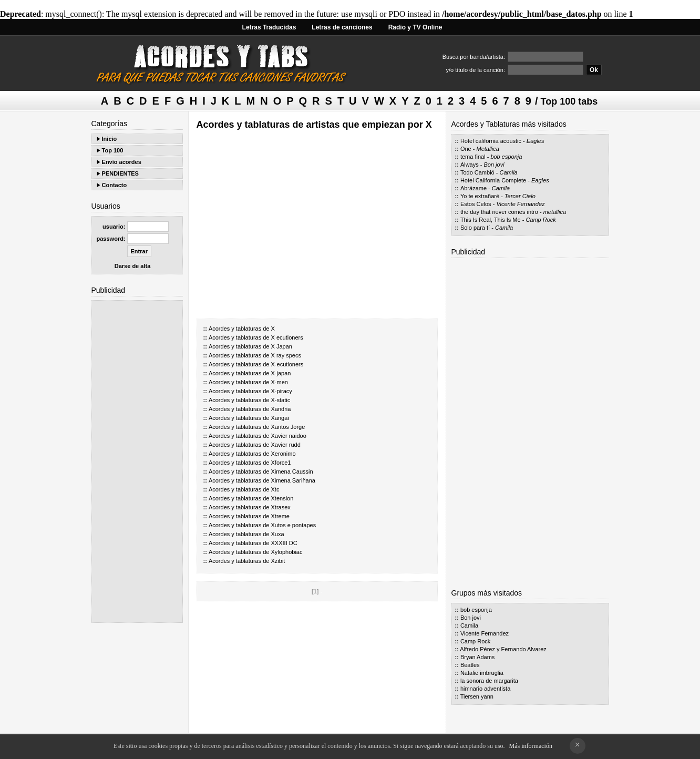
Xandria (281, 409)
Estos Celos (476, 204)
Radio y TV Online (415, 27)
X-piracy (282, 391)
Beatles (470, 665)
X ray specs (286, 355)
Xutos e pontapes (294, 525)
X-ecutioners (287, 364)
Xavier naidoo (289, 436)
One (466, 149)
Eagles (536, 141)
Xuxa (278, 534)
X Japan (282, 346)
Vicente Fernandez (520, 204)
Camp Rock (541, 220)
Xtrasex (281, 507)
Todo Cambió (477, 172)
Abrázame (473, 188)
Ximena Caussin (292, 471)
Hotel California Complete (493, 180)
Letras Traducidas (269, 27)
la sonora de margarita (489, 681)
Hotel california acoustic (491, 141)
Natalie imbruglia (482, 673)
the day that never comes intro (499, 212)
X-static (281, 400)
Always (470, 165)
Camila (509, 172)
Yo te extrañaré (480, 196)
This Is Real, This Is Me (491, 220)
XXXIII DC (284, 543)
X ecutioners (287, 337)
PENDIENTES (120, 173)
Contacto (115, 185)
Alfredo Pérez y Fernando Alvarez (503, 649)
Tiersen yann (477, 696)
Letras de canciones (342, 27)
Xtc (275, 489)
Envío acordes (122, 162)
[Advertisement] (137, 461)
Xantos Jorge (288, 427)
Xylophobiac (287, 552)
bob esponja (506, 157)
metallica (555, 212)
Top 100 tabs (569, 101)
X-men (280, 382)
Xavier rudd (286, 445)
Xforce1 (281, 463)
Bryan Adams (477, 657)
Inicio (110, 139)
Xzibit (278, 561)
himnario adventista (485, 689)
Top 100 (113, 150)
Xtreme (280, 516)
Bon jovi (494, 165)
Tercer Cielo (520, 196)
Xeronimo (284, 454)
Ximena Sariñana (293, 480)
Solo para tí (475, 228)
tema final (473, 157)
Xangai (280, 418)
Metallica (487, 149)
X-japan (281, 373)
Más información (531, 746)
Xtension (282, 498)
